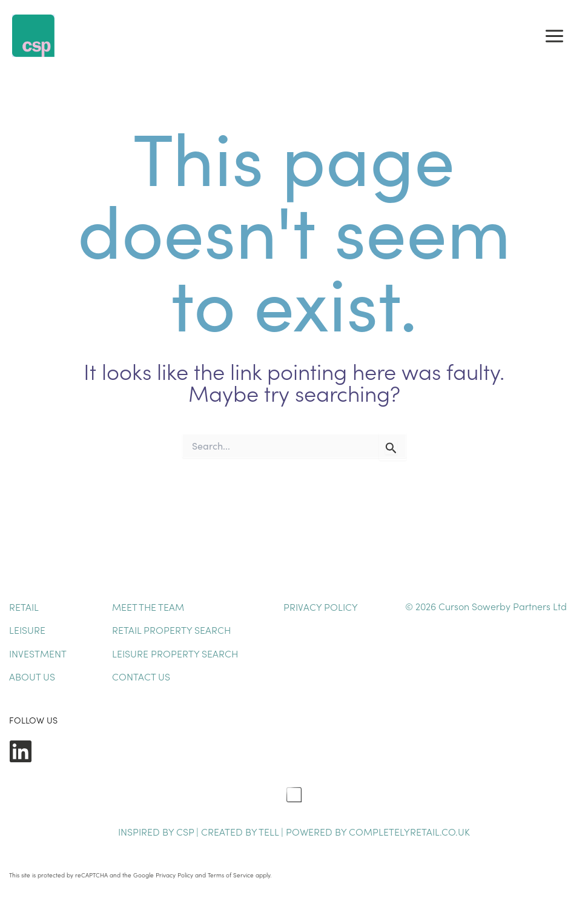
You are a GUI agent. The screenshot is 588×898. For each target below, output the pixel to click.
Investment (38, 653)
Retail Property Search (171, 630)
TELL (270, 831)
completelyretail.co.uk (409, 831)
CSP (185, 831)
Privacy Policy (321, 607)
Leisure (27, 630)
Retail (24, 607)
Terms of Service (231, 875)
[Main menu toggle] (554, 36)
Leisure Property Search (175, 653)
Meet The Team (148, 607)
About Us (32, 676)
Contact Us (141, 676)
